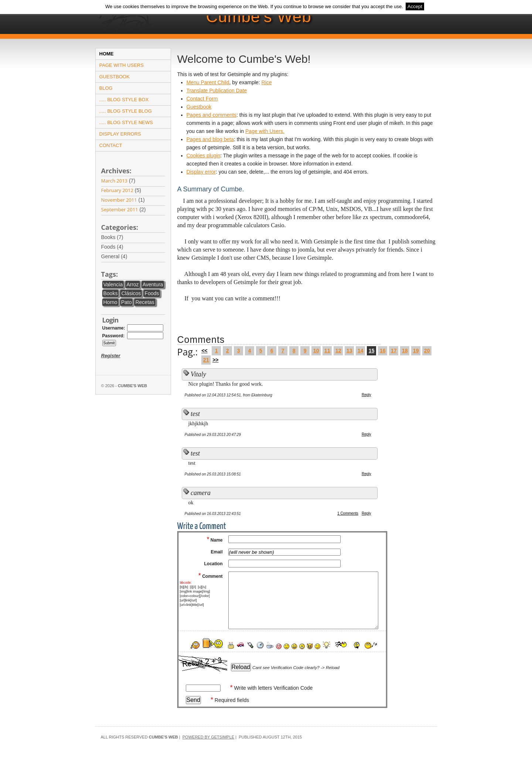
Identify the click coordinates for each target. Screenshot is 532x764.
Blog (106, 88)
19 (416, 351)
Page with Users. (265, 131)
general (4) (119, 257)
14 (361, 351)
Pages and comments (212, 115)
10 (316, 351)
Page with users (122, 65)
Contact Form (202, 99)
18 (405, 351)
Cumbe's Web (259, 16)
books (111, 293)
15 (372, 351)
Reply (366, 395)
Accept (415, 6)
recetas (145, 302)
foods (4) (117, 247)
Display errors (120, 134)
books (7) (117, 237)
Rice (267, 82)
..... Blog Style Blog (126, 111)
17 (394, 351)
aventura (153, 284)
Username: (114, 328)
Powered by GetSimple (208, 737)
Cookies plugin (204, 156)
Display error (201, 172)
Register (111, 356)
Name (214, 540)
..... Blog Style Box (124, 100)
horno (110, 302)
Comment (211, 576)
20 (427, 351)
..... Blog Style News (126, 122)
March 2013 (115, 181)
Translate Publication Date (217, 91)
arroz (132, 284)
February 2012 (117, 190)
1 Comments (348, 513)
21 (206, 360)
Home (107, 54)
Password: (114, 336)
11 (327, 351)
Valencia (113, 284)
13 (349, 351)
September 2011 (120, 209)
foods (152, 293)
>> (215, 360)
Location (214, 564)
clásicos (131, 293)
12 (338, 351)
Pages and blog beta (210, 139)
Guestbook (115, 77)
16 (383, 351)
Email (216, 552)
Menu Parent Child (208, 82)
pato (127, 302)
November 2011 (119, 200)
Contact (111, 145)
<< (204, 351)
